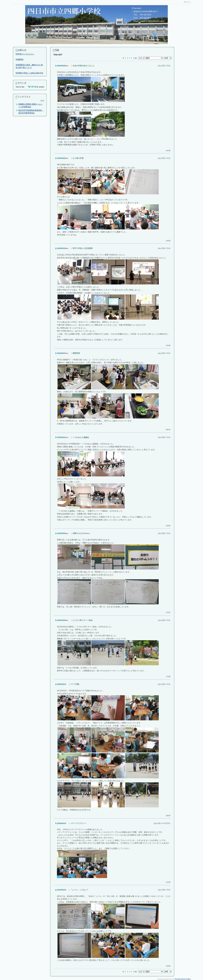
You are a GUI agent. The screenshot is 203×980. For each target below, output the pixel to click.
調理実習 (76, 353)
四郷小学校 (166, 66)
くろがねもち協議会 (81, 437)
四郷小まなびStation (81, 533)
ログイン (187, 2)
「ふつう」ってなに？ (79, 890)
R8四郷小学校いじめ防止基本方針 (29, 73)
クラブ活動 (75, 684)
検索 (42, 101)
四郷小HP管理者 (164, 823)
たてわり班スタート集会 (83, 620)
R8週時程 (19, 59)
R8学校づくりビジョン (25, 54)
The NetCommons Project (183, 979)
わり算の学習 (78, 158)
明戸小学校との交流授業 (83, 248)
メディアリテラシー (78, 823)
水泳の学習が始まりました (84, 66)
